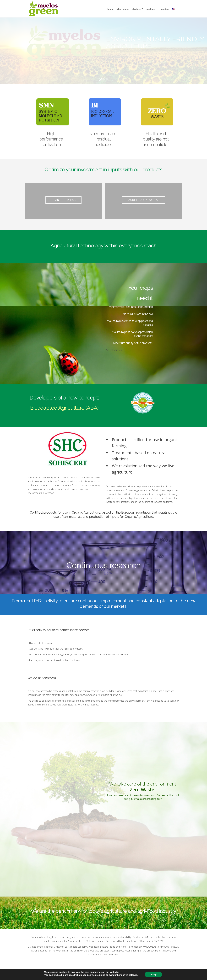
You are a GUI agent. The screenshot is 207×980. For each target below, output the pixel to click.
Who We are (123, 9)
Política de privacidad (85, 974)
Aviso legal (66, 974)
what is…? (137, 9)
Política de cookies (109, 974)
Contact (165, 9)
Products (152, 9)
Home (110, 9)
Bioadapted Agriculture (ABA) (64, 408)
